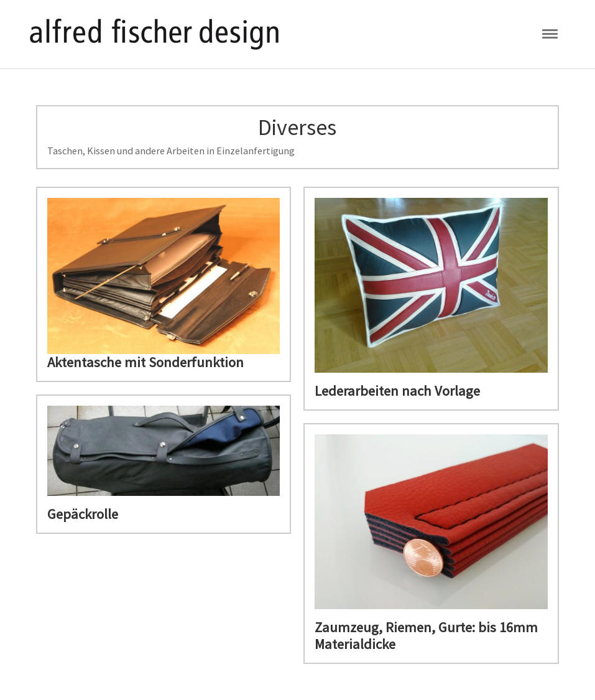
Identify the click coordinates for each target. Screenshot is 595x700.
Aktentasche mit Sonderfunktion (145, 362)
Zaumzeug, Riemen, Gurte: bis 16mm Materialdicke (426, 636)
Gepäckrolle (83, 514)
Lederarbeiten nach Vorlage (397, 391)
